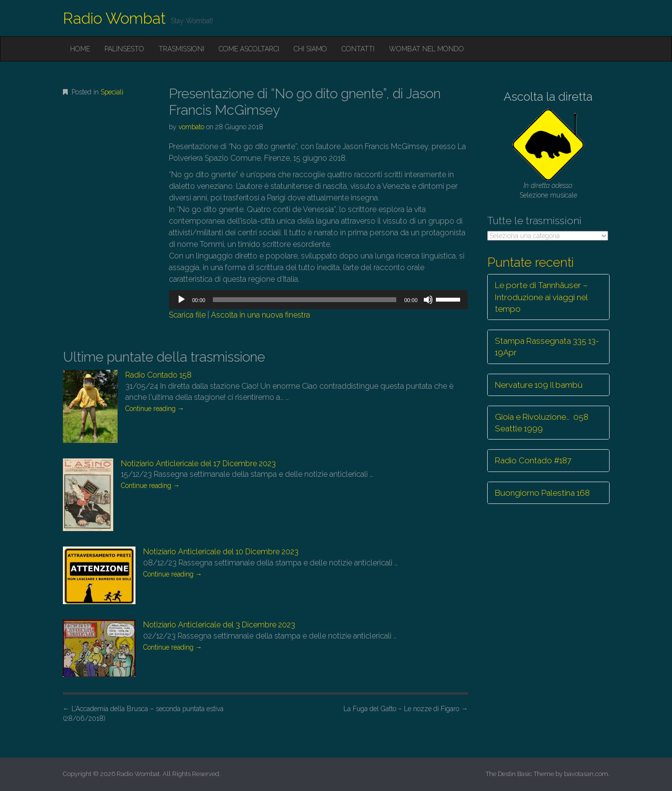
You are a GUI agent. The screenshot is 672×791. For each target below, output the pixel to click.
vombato (191, 127)
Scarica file (187, 315)
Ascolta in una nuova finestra (261, 315)
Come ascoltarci (249, 49)
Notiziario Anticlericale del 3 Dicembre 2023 (219, 625)
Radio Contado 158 (158, 375)
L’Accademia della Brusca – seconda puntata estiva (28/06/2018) (143, 714)
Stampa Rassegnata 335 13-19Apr (547, 347)
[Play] (181, 300)
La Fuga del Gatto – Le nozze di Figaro (406, 709)
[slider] (305, 300)
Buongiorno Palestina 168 (542, 493)
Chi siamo (310, 49)
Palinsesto (124, 49)
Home (80, 49)
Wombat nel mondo (426, 49)
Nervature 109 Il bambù (539, 385)
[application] (318, 300)
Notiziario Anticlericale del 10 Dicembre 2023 (221, 552)
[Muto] (428, 300)
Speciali (112, 92)
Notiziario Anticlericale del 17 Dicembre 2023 (198, 464)
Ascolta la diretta (548, 97)
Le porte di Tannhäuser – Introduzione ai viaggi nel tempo (541, 297)
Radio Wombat (114, 18)
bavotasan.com (586, 774)
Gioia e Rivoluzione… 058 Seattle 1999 (542, 423)
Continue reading (155, 409)
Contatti (358, 49)
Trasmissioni (181, 49)
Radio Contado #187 (533, 460)
